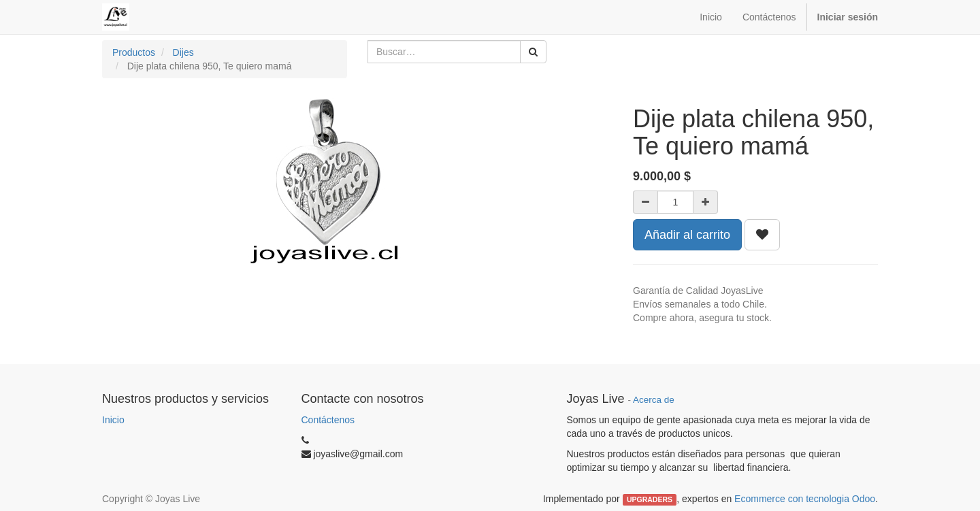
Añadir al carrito (687, 235)
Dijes (183, 52)
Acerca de (654, 400)
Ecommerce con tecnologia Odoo (805, 499)
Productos (134, 52)
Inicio (113, 420)
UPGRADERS (650, 499)
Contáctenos (328, 420)
